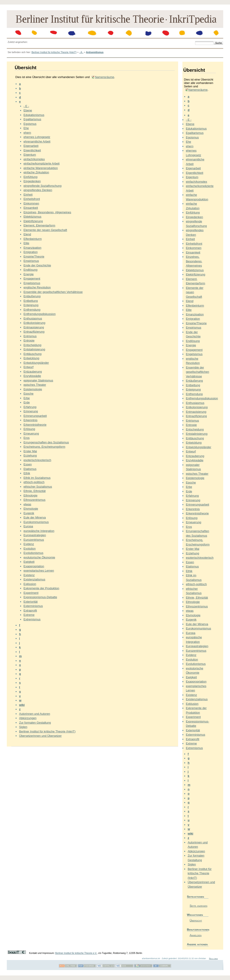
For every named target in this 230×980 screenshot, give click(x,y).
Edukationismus (34, 115)
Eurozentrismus (34, 540)
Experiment (31, 593)
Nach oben (213, 958)
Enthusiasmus (33, 318)
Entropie (29, 340)
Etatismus (30, 469)
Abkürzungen (28, 718)
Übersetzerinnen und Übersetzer (40, 736)
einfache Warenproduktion (41, 168)
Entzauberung (33, 372)
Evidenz (29, 544)
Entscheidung (33, 345)
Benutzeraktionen (198, 930)
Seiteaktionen (196, 897)
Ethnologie (30, 495)
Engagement (32, 279)
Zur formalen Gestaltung (35, 723)
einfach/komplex (34, 159)
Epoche (29, 394)
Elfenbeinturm (33, 239)
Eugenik (29, 513)
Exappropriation (34, 566)
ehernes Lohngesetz (37, 137)
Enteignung (31, 305)
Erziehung (30, 456)
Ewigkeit (29, 562)
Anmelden (196, 935)
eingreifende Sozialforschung (43, 186)
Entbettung (31, 301)
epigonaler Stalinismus (38, 380)
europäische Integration (39, 531)
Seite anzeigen (199, 906)
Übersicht (196, 920)
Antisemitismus (95, 52)
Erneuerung (31, 434)
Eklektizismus (33, 217)
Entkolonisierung (34, 323)
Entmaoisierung (34, 327)
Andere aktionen (197, 944)
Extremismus (32, 619)
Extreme (29, 615)
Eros (27, 438)
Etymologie (31, 509)
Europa (28, 526)
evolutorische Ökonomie (39, 557)
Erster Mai (30, 451)
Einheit (28, 195)
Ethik (27, 473)
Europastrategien (35, 535)
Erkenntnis (30, 420)
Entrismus (30, 336)
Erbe (27, 398)
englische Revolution (37, 287)
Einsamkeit (31, 208)
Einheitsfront (32, 199)
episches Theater (35, 385)
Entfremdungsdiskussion (40, 314)
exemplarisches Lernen (39, 571)
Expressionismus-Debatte (40, 597)
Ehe (26, 128)
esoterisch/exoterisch (37, 460)
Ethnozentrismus (35, 500)
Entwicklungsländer (36, 363)
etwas (27, 504)
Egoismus (30, 124)
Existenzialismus (34, 579)
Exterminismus (33, 606)
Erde (27, 402)
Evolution (30, 549)
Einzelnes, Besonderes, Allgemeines (47, 212)
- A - (81, 52)
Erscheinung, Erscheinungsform (44, 447)
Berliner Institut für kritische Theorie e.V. (76, 953)
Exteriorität (31, 602)
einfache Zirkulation (36, 172)
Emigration (31, 252)
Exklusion (30, 584)
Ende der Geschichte (37, 265)
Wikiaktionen (195, 915)
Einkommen (31, 203)
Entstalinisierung (34, 349)
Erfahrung (30, 407)
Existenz (29, 575)
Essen (28, 464)
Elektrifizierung (33, 221)
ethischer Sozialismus (38, 487)
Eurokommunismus (36, 522)
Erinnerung (31, 411)
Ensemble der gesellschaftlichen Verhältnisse (53, 292)
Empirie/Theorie (34, 257)
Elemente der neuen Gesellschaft (45, 230)
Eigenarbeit (31, 146)
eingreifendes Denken (38, 190)
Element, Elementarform (39, 225)
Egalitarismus (32, 119)
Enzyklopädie (32, 376)
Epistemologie (33, 389)
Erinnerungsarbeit (35, 416)
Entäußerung (32, 296)
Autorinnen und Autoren (35, 714)
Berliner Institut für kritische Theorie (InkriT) (54, 52)
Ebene (28, 110)
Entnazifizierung (34, 332)
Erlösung (29, 429)
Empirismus (31, 261)
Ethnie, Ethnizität (35, 491)
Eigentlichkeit (32, 150)
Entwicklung (31, 358)
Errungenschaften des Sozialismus (46, 442)
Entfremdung (32, 310)
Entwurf (29, 367)
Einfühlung (30, 177)
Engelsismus (32, 283)
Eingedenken (32, 181)
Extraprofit (30, 610)
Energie (29, 274)
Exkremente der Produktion (41, 588)
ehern (27, 133)
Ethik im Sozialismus (37, 478)
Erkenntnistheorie (35, 425)
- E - (26, 106)
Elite (26, 243)
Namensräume (104, 77)
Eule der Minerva (35, 517)
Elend (27, 234)
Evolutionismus (33, 553)
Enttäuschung (33, 354)
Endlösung (30, 270)
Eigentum (30, 155)
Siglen (23, 727)
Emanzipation (33, 248)
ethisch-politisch (34, 482)
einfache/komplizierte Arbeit (42, 163)
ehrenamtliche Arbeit (37, 141)
